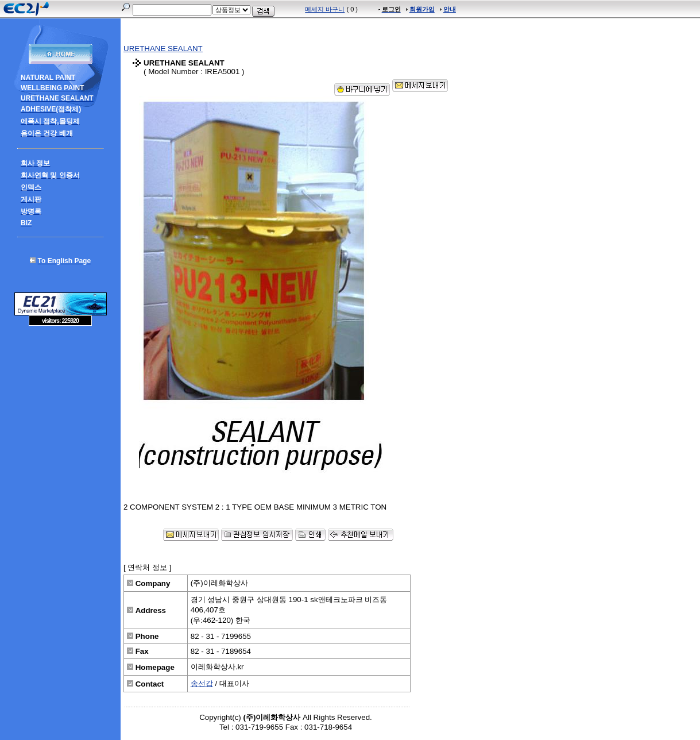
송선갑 (202, 683)
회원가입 (422, 9)
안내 (450, 9)
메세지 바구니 (325, 9)
